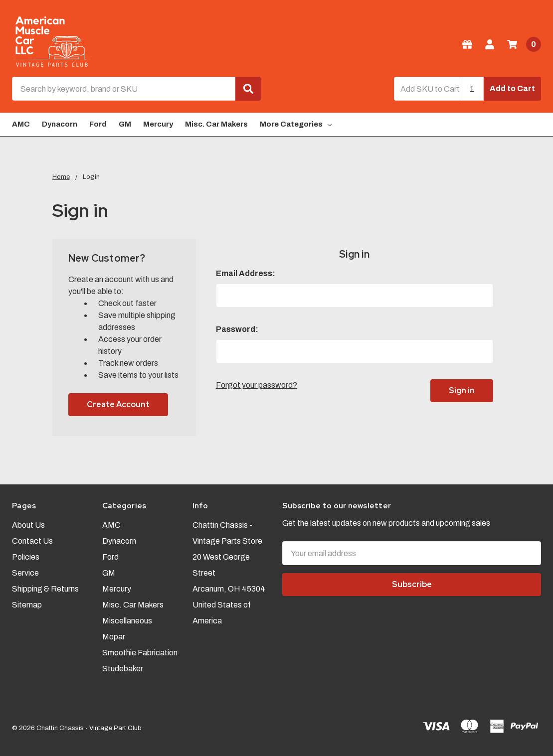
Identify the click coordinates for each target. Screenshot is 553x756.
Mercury (158, 124)
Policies (26, 557)
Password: (237, 329)
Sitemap (27, 605)
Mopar (114, 637)
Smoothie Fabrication (140, 653)
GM (125, 124)
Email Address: (246, 273)
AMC (21, 124)
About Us (28, 525)
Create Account (118, 404)
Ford (98, 124)
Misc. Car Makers (216, 124)
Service (25, 573)
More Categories (296, 124)
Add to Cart (512, 88)
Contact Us (32, 541)
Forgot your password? (257, 385)
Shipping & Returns (45, 589)
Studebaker (123, 669)
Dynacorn (60, 124)
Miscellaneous (127, 621)
